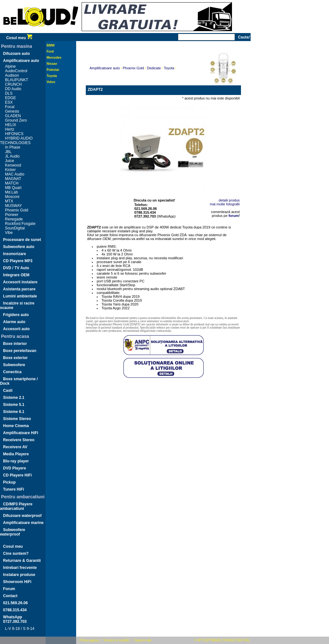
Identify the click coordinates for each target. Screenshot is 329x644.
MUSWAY (14, 206)
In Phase (13, 147)
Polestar (53, 70)
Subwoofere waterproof (13, 532)
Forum (9, 589)
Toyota (52, 76)
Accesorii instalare (20, 282)
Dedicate (154, 68)
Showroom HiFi (17, 582)
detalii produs (229, 200)
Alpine (10, 66)
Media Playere (16, 454)
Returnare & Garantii (22, 561)
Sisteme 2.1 (14, 398)
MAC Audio (15, 174)
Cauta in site (143, 640)
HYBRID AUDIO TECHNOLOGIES (16, 141)
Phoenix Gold (17, 210)
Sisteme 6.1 (14, 412)
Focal (10, 107)
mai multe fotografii (225, 204)
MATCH (12, 183)
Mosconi (12, 197)
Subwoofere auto (19, 247)
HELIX (11, 125)
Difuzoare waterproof (22, 516)
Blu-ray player (16, 461)
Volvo (51, 82)
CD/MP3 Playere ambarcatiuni (16, 506)
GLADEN (13, 116)
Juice (10, 161)
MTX (9, 201)
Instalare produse (19, 575)
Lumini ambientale (20, 296)
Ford (50, 52)
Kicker (10, 170)
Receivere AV (15, 447)
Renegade (14, 219)
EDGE (11, 98)
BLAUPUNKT (17, 80)
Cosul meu (19, 38)
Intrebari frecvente (20, 568)
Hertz (10, 129)
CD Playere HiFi (18, 475)
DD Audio (13, 89)
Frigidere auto (16, 315)
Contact (10, 596)
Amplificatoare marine (23, 523)
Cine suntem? (16, 554)
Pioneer (12, 215)
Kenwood (13, 165)
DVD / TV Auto (16, 268)
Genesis (12, 111)
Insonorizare (15, 254)
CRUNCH (13, 84)
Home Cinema (16, 426)
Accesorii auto (17, 329)
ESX (9, 102)
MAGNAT (13, 179)
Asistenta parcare (19, 289)
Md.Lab (12, 192)
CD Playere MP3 (18, 261)
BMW (51, 45)
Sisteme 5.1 (14, 405)
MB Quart (13, 188)
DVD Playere (15, 468)
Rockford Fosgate (20, 224)
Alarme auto (14, 322)
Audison (12, 75)
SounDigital (15, 228)
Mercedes (54, 58)
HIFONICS (14, 134)
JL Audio (13, 156)
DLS (9, 93)
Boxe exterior (16, 358)
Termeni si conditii (116, 640)
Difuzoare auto (17, 54)
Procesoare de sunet (22, 240)
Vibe (9, 233)
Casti (8, 391)
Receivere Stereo (19, 440)
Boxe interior (15, 344)
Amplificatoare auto (21, 61)
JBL (9, 152)
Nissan (52, 64)
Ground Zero (16, 120)
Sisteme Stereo (17, 419)
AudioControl (16, 71)
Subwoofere (14, 365)
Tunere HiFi (14, 489)
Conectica (12, 372)
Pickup (9, 482)
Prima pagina (89, 640)
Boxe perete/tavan (20, 351)
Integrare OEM (16, 275)
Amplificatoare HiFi (21, 433)
